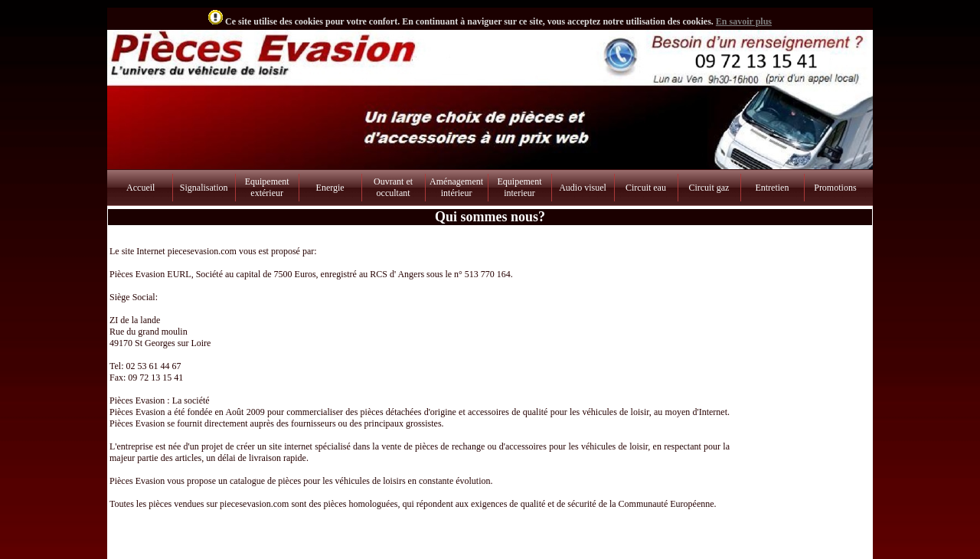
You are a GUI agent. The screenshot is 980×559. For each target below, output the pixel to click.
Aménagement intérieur (456, 187)
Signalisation (204, 188)
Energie (330, 188)
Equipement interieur (520, 187)
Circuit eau (646, 188)
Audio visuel (583, 188)
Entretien (772, 188)
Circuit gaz (709, 188)
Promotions (835, 188)
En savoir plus (744, 21)
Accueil (140, 188)
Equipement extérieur (267, 187)
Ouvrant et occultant (393, 187)
